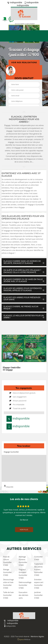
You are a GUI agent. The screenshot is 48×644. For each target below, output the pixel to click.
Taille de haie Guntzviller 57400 (8, 595)
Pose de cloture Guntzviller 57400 (7, 561)
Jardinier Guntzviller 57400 (38, 595)
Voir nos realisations (24, 62)
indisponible (15, 2)
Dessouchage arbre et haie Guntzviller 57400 (8, 584)
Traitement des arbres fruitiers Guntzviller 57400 (39, 570)
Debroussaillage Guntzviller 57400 (25, 585)
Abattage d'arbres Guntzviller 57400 (23, 561)
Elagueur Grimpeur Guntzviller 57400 (23, 574)
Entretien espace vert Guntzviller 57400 (39, 584)
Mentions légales (37, 636)
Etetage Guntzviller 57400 (7, 572)
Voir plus (24, 530)
